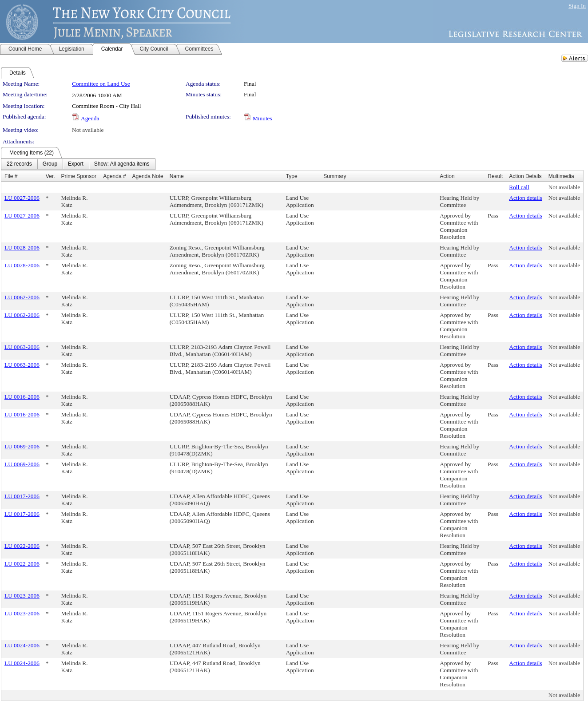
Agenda (90, 118)
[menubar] (78, 164)
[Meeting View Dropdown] (122, 164)
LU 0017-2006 (22, 496)
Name (177, 176)
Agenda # (114, 176)
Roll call (519, 187)
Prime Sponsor (79, 176)
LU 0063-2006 (22, 347)
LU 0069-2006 (22, 446)
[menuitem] (19, 164)
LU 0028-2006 (22, 248)
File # (11, 176)
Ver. (50, 176)
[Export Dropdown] (76, 164)
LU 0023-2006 (22, 596)
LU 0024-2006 (22, 645)
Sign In (577, 6)
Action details (525, 198)
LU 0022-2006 (22, 546)
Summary (335, 176)
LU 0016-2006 (22, 397)
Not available (88, 130)
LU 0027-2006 (22, 198)
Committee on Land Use (101, 84)
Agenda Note (148, 176)
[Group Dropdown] (50, 164)
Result (495, 176)
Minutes (262, 118)
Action (447, 176)
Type (292, 176)
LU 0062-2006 (22, 297)
